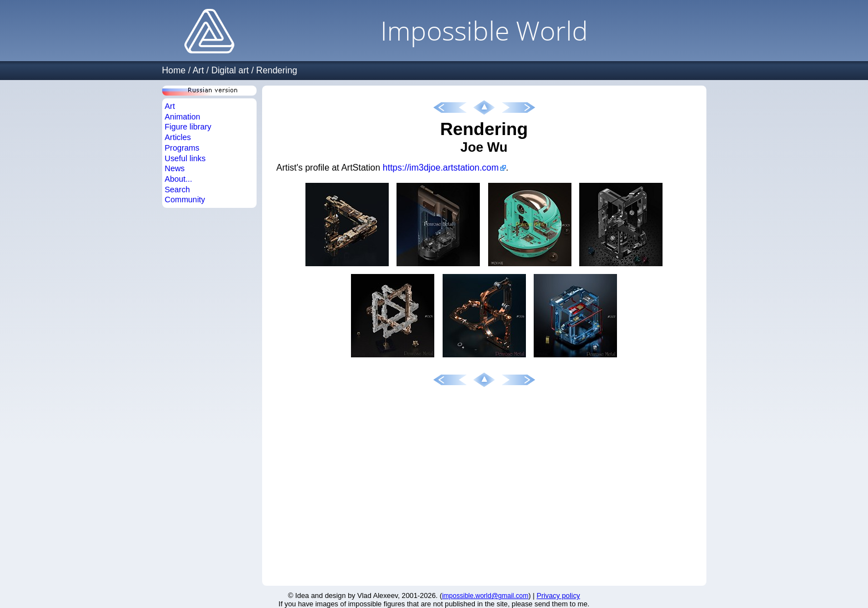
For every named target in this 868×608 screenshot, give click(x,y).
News (175, 168)
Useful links (185, 158)
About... (179, 179)
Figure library (188, 127)
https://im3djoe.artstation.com (441, 168)
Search (178, 190)
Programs (182, 148)
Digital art (230, 70)
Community (185, 200)
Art (198, 70)
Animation (183, 117)
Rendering (277, 70)
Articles (178, 137)
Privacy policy (558, 595)
